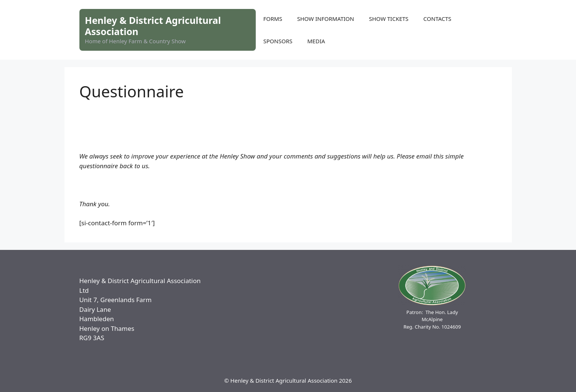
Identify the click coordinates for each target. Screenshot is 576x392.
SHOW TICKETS (389, 19)
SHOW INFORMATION (326, 19)
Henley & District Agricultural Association (153, 26)
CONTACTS (437, 19)
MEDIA (316, 41)
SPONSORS (278, 41)
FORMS (273, 19)
